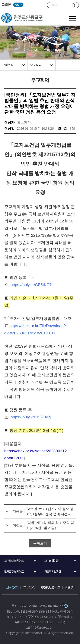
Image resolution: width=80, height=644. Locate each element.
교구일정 (29, 587)
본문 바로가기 (0, 0)
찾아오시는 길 (50, 587)
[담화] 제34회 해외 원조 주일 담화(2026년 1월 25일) (50, 525)
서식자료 (12, 587)
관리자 (70, 587)
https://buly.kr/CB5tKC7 (31, 285)
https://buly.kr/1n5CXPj (31, 417)
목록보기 (40, 543)
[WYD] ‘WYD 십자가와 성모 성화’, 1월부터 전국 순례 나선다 (50, 511)
